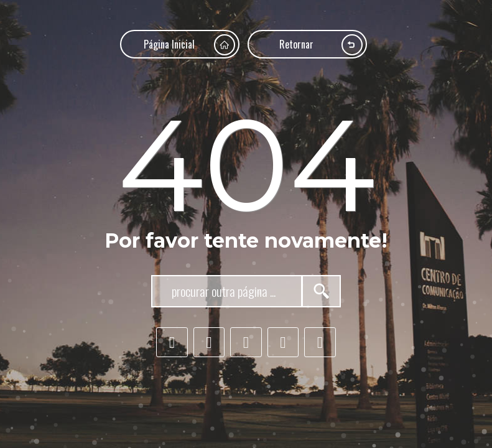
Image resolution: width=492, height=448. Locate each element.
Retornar (321, 45)
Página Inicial (189, 45)
